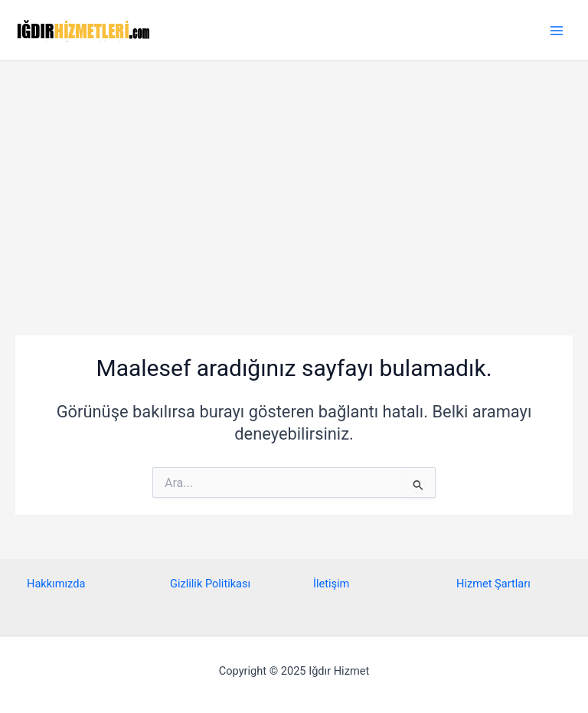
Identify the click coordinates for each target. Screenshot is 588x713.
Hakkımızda (56, 584)
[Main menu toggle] (557, 31)
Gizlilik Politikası (210, 584)
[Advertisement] (294, 176)
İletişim (331, 584)
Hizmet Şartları (493, 584)
